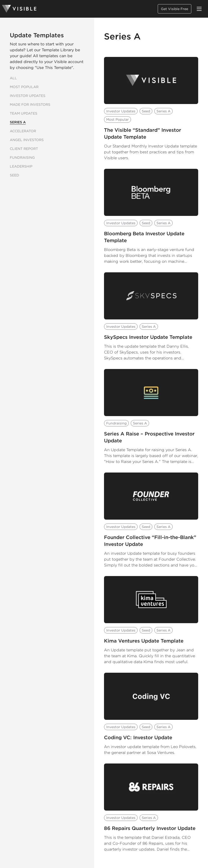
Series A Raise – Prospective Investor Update (149, 437)
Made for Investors (30, 105)
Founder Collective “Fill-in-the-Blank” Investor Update (150, 541)
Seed (14, 175)
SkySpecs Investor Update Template (148, 337)
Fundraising (22, 158)
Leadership (21, 166)
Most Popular (24, 87)
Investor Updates (28, 96)
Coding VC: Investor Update (138, 737)
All (13, 78)
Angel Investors (27, 140)
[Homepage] (19, 9)
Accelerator (23, 131)
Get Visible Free (175, 9)
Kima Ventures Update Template (144, 641)
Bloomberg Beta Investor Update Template (144, 237)
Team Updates (24, 113)
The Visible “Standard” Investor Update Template (143, 133)
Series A (18, 122)
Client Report (24, 149)
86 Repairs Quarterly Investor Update (150, 828)
